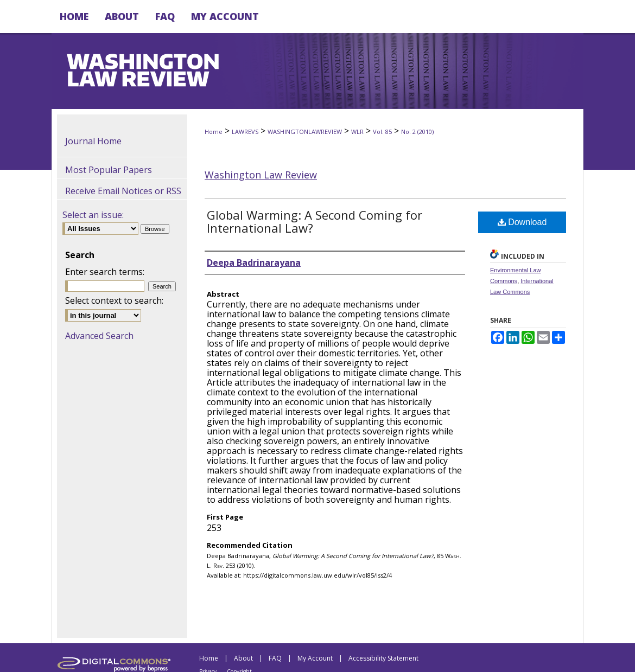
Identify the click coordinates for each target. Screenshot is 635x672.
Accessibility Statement (383, 658)
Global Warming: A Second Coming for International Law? (315, 221)
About (243, 658)
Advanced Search (99, 336)
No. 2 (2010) (417, 132)
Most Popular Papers (109, 170)
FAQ (275, 658)
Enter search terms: (105, 272)
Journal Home (93, 141)
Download (522, 222)
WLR (357, 132)
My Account (315, 658)
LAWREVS (245, 132)
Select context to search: (114, 300)
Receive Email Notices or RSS (123, 191)
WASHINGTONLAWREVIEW (305, 132)
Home (214, 132)
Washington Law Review (261, 175)
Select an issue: (93, 215)
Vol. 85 (382, 132)
